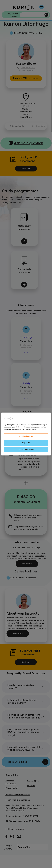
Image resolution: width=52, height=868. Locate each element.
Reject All (26, 443)
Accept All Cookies (26, 449)
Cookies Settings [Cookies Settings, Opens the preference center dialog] (26, 436)
